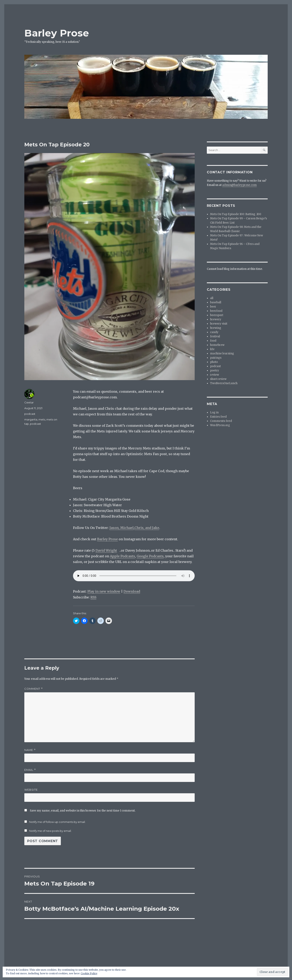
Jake (156, 528)
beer (213, 307)
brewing (216, 328)
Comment (34, 689)
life (212, 349)
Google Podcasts (150, 556)
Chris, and (143, 528)
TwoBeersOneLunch (224, 383)
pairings (216, 358)
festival (215, 336)
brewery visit (219, 324)
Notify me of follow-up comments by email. (57, 822)
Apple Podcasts (122, 556)
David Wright (106, 550)
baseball (216, 302)
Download (132, 591)
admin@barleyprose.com (239, 185)
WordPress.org (220, 425)
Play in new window (104, 591)
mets (42, 419)
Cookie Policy (89, 973)
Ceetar (29, 402)
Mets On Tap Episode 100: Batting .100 (236, 214)
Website (31, 790)
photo (214, 362)
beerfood (216, 311)
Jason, (115, 528)
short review (218, 379)
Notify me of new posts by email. (50, 831)
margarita (31, 419)
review (215, 375)
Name (30, 750)
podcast (30, 414)
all (212, 298)
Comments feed (221, 421)
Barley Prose (57, 33)
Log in (214, 412)
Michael (127, 528)
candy (214, 332)
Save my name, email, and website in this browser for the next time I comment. (83, 811)
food (213, 341)
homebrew (217, 345)
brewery (216, 319)
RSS (93, 597)
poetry (215, 370)
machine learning (222, 353)
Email (30, 770)
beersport (217, 315)
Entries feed (218, 417)
